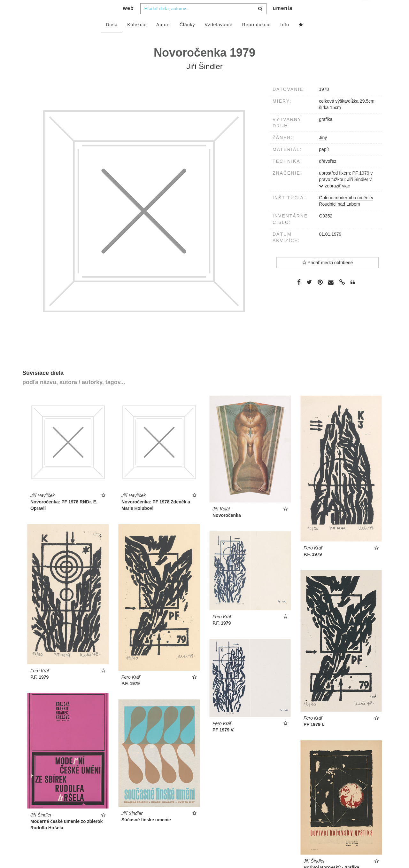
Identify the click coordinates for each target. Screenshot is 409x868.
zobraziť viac (334, 199)
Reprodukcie (257, 37)
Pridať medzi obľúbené (328, 275)
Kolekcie (137, 37)
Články (187, 37)
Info (285, 37)
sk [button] (367, 10)
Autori (163, 37)
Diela (112, 37)
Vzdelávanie (218, 37)
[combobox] (203, 21)
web (128, 21)
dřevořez (328, 174)
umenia (282, 21)
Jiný (323, 150)
